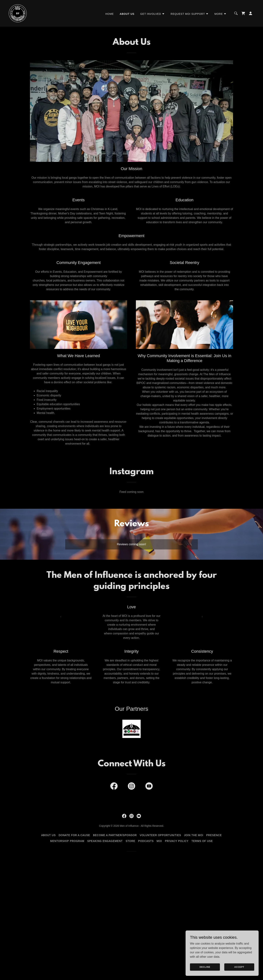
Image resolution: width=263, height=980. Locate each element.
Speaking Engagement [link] (105, 841)
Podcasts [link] (146, 841)
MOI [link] (159, 841)
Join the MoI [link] (194, 835)
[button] (153, 14)
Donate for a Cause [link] (74, 835)
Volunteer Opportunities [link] (160, 835)
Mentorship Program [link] (67, 841)
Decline (205, 967)
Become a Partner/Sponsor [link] (115, 835)
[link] (18, 13)
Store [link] (130, 841)
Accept (239, 967)
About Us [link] (127, 14)
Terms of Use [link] (202, 841)
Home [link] (110, 14)
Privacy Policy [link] (177, 841)
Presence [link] (214, 835)
